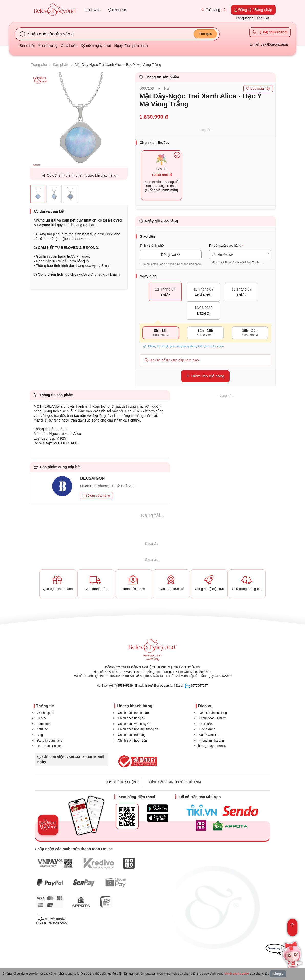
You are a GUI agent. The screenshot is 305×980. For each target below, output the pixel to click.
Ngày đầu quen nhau (131, 46)
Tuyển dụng (207, 729)
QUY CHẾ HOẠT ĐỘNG (122, 782)
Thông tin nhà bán (211, 741)
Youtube (43, 729)
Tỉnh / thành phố (152, 246)
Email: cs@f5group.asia (269, 44)
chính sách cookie (237, 974)
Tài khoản (206, 724)
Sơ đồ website (209, 735)
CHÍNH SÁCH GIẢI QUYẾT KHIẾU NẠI (174, 782)
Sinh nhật (27, 46)
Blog (40, 735)
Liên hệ (42, 718)
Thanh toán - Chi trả (213, 718)
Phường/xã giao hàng (225, 246)
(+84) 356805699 (270, 32)
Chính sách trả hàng (132, 735)
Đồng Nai (118, 10)
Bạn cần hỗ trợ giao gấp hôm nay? (172, 360)
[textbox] (240, 259)
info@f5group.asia (159, 686)
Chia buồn (69, 46)
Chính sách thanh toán (133, 713)
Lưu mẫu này (258, 89)
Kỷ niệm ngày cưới (96, 46)
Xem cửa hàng (96, 496)
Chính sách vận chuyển (134, 724)
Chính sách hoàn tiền (132, 741)
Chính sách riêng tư (131, 718)
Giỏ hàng (214, 10)
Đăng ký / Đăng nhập (253, 10)
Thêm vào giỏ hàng (205, 376)
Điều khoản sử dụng (213, 713)
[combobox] (240, 255)
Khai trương (48, 46)
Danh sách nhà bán (50, 746)
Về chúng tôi (45, 713)
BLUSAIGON (92, 478)
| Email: (127, 686)
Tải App (93, 10)
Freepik (220, 746)
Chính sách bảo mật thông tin (138, 729)
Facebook (44, 724)
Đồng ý (278, 974)
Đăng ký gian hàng (50, 741)
